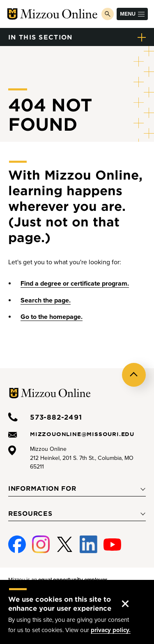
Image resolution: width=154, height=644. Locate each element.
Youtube (112, 545)
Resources (30, 513)
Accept (132, 596)
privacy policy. (111, 630)
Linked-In (88, 545)
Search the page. (46, 300)
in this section (40, 37)
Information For (42, 488)
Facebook (16, 545)
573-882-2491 (56, 417)
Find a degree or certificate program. (75, 284)
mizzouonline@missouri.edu (82, 434)
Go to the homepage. (52, 317)
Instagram (40, 545)
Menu (132, 14)
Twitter (65, 545)
